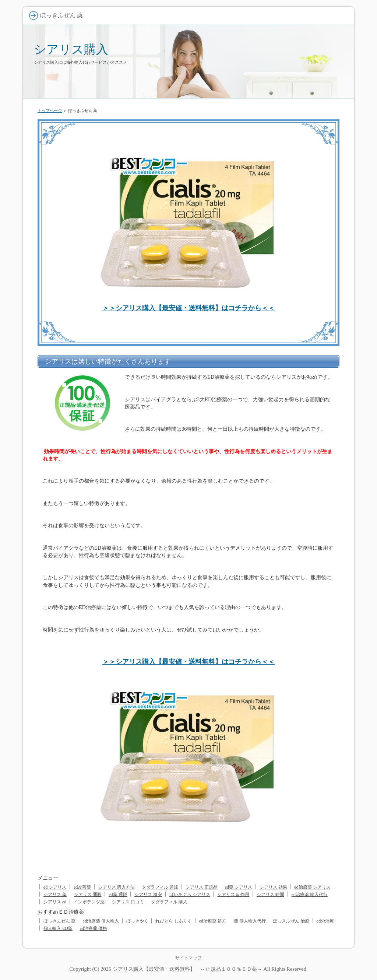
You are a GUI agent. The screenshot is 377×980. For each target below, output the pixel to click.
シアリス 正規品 (202, 887)
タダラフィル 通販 (160, 887)
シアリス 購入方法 (117, 887)
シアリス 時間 (270, 895)
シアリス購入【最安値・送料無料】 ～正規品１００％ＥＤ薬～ (187, 969)
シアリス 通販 (88, 895)
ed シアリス (55, 887)
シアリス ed (55, 902)
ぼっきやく (137, 921)
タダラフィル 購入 (169, 902)
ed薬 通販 (118, 895)
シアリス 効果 (273, 887)
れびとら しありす (174, 921)
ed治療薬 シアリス (312, 887)
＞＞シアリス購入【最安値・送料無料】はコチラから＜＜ (188, 308)
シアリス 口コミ (128, 902)
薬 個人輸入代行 (250, 921)
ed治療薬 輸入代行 (310, 895)
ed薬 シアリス (239, 887)
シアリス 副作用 (233, 895)
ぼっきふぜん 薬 (59, 921)
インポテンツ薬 (89, 902)
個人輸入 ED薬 (58, 928)
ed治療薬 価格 (94, 928)
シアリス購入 (71, 49)
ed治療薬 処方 (213, 921)
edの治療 (325, 921)
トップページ (50, 111)
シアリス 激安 (148, 895)
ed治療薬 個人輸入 (101, 921)
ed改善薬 (82, 887)
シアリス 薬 (55, 895)
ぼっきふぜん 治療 (291, 921)
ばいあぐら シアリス (190, 895)
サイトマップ (188, 958)
